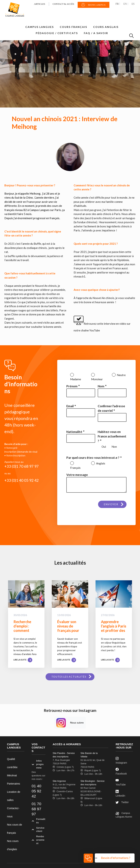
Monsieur (97, 379)
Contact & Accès (63, 4)
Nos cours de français (14, 829)
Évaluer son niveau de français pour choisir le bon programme (68, 630)
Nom (101, 386)
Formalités (39, 822)
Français (75, 468)
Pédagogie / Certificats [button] (57, 33)
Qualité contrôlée (12, 763)
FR (117, 4)
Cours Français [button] (73, 27)
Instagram (121, 761)
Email (70, 406)
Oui (104, 447)
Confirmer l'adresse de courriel (111, 408)
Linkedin (120, 793)
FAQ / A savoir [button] (96, 33)
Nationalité (74, 432)
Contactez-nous (13, 812)
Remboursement (38, 840)
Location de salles (13, 796)
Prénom (72, 386)
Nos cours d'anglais (13, 845)
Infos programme (38, 765)
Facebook (121, 771)
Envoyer (111, 504)
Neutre (121, 375)
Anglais (100, 463)
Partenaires (13, 784)
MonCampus (94, 5)
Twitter (122, 802)
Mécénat (12, 775)
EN (125, 4)
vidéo (123, 324)
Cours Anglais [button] (106, 27)
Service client (38, 830)
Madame (76, 379)
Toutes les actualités (69, 677)
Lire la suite (23, 660)
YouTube (121, 782)
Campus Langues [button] (40, 27)
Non (114, 447)
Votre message (77, 475)
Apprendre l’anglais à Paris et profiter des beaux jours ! (114, 628)
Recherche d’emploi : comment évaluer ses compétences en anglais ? (25, 633)
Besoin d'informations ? (116, 858)
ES (133, 4)
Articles (39, 4)
